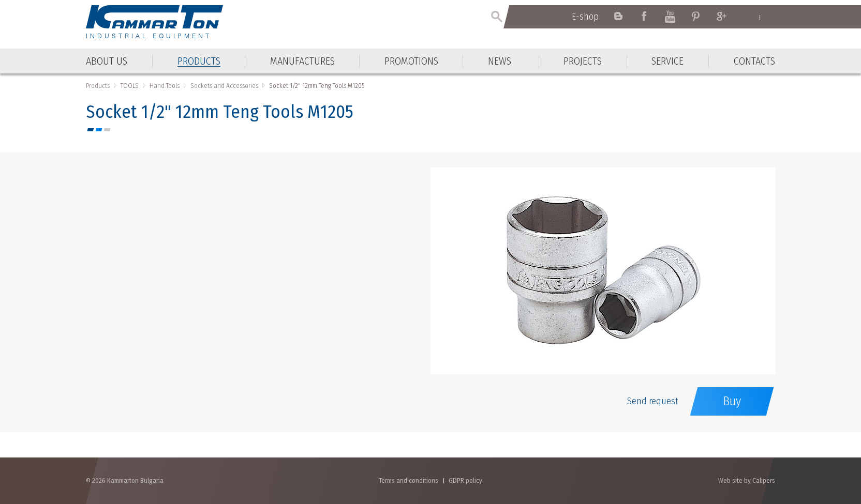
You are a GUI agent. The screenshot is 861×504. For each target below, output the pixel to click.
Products (98, 86)
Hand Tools (165, 86)
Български (770, 17)
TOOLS (130, 86)
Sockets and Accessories (224, 86)
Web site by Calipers (747, 480)
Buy (732, 401)
